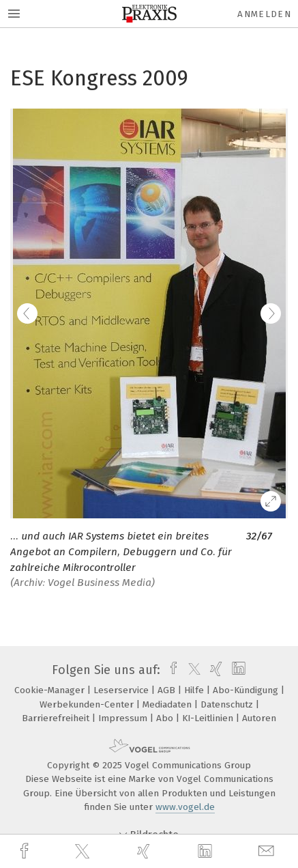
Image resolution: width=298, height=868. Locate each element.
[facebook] (26, 851)
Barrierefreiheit (57, 718)
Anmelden (264, 14)
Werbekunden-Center (88, 704)
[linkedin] (207, 852)
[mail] (268, 851)
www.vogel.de (185, 807)
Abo (166, 718)
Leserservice (122, 690)
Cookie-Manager (51, 690)
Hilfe (195, 690)
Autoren (259, 718)
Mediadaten (168, 704)
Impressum (124, 718)
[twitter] (84, 852)
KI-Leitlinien (209, 718)
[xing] (145, 851)
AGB (168, 690)
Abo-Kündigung (247, 690)
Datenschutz (228, 704)
